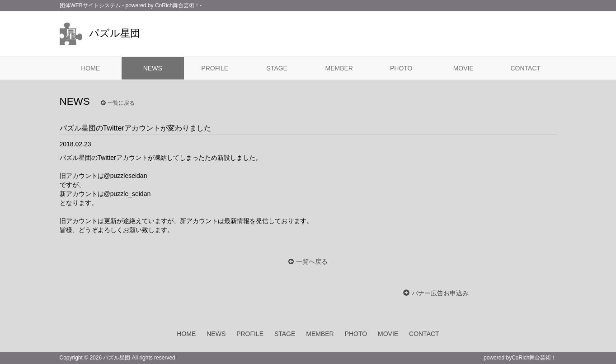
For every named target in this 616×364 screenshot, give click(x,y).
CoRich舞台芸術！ (534, 358)
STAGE (277, 68)
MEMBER (339, 68)
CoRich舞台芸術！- (178, 5)
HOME (90, 68)
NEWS (153, 68)
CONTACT (525, 68)
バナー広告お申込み (440, 293)
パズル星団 (100, 33)
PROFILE (215, 68)
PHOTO (401, 68)
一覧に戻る (118, 103)
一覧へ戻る (312, 261)
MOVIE (463, 68)
